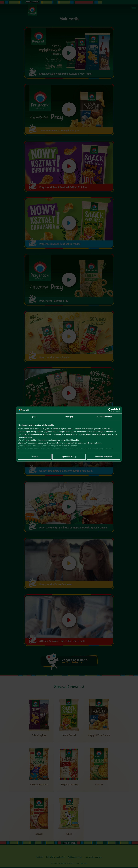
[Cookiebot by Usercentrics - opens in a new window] (110, 410)
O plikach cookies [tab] (104, 417)
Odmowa (35, 457)
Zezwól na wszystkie (103, 457)
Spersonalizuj (69, 457)
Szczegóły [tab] (69, 417)
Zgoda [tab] (34, 417)
